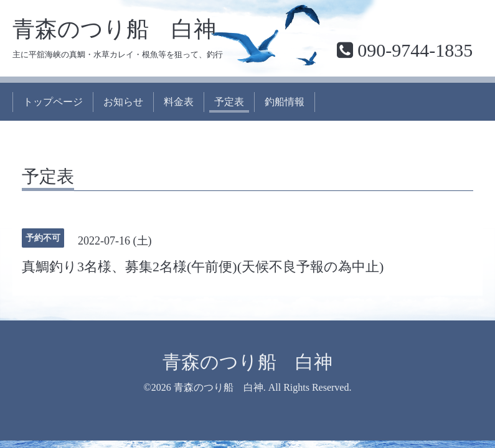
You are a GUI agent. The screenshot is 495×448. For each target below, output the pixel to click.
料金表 (179, 102)
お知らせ (123, 102)
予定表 (229, 102)
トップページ (53, 102)
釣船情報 (285, 102)
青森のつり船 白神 (114, 29)
